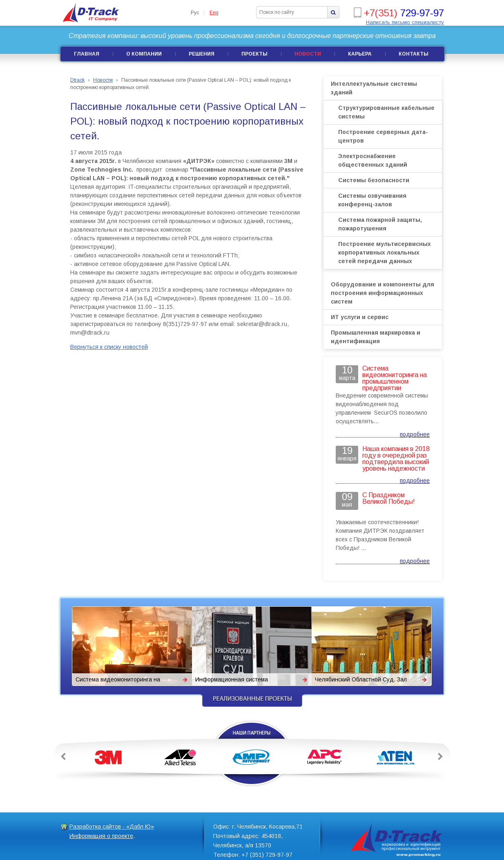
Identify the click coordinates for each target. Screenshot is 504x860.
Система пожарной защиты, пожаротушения (380, 224)
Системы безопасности (374, 180)
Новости (308, 54)
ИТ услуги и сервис (360, 317)
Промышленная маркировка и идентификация (376, 337)
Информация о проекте (101, 836)
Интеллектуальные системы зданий (374, 88)
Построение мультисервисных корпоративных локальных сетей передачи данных (385, 252)
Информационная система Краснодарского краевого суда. (238, 681)
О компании (144, 54)
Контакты (414, 54)
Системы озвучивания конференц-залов (372, 200)
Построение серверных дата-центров (383, 136)
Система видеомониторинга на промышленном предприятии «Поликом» (118, 681)
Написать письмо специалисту (405, 22)
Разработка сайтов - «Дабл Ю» (112, 826)
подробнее (415, 434)
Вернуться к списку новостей (109, 347)
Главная (87, 54)
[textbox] (292, 12)
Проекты (254, 54)
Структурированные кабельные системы (386, 112)
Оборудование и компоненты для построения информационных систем (382, 293)
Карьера (360, 54)
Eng (214, 13)
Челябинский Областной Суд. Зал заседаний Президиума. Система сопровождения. (361, 681)
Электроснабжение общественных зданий (373, 160)
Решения (202, 54)
